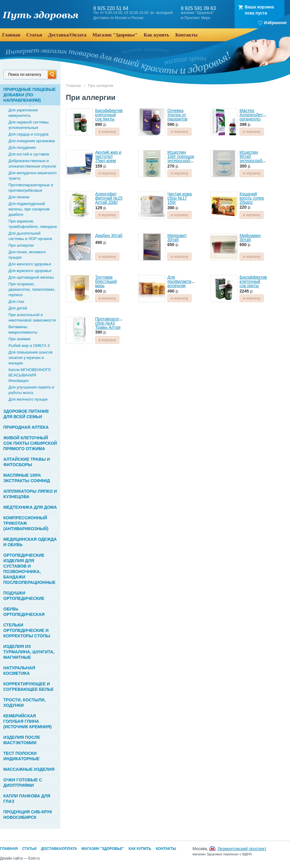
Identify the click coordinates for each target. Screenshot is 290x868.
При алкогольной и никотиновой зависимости (32, 317)
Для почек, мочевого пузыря (27, 255)
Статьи (29, 849)
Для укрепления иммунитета (23, 113)
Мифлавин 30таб (250, 238)
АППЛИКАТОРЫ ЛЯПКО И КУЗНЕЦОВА (30, 494)
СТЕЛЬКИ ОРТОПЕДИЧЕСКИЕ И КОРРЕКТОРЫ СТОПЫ (27, 630)
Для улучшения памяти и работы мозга (31, 390)
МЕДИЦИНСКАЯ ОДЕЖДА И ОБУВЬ (30, 542)
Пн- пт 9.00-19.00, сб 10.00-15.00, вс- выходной (133, 13)
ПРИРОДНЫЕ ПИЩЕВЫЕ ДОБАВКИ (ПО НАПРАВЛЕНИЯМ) (29, 95)
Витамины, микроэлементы (23, 330)
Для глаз (16, 301)
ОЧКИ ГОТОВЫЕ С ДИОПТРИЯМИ (23, 783)
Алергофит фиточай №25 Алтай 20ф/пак (109, 200)
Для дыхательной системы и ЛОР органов (30, 236)
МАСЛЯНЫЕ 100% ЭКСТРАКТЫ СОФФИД (27, 478)
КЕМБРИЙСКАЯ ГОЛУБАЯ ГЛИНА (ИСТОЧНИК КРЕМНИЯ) (27, 721)
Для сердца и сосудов (29, 134)
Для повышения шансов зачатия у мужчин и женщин (31, 358)
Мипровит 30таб (177, 238)
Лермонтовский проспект (242, 849)
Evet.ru (34, 858)
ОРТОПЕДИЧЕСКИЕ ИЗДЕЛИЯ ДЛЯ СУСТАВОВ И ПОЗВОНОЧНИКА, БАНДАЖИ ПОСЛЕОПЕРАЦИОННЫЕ (29, 569)
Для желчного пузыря (28, 399)
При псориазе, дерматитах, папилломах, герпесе (32, 289)
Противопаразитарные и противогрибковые (31, 188)
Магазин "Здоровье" (103, 849)
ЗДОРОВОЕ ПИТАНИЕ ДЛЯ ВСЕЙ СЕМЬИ (26, 414)
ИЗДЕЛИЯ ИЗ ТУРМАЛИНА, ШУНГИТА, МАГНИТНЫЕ (29, 652)
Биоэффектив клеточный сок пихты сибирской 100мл (253, 286)
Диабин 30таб (109, 235)
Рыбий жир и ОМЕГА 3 (29, 346)
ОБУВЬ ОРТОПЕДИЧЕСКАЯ (24, 612)
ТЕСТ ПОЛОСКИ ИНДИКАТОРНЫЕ (21, 756)
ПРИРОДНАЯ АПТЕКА (26, 427)
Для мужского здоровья (30, 271)
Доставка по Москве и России (118, 18)
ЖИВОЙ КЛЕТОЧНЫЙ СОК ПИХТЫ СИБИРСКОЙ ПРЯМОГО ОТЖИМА (30, 443)
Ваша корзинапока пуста (259, 10)
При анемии (19, 339)
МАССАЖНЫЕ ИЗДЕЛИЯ (29, 769)
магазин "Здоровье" (198, 13)
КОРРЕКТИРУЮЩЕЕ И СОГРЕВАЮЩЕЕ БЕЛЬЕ (29, 687)
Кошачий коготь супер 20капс (252, 198)
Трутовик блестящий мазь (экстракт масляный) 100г (106, 288)
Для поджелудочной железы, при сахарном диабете (29, 209)
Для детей (18, 308)
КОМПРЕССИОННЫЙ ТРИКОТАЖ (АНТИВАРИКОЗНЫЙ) (26, 523)
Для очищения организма (32, 141)
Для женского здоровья (30, 264)
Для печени (19, 197)
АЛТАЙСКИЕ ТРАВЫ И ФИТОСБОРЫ (27, 462)
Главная (73, 86)
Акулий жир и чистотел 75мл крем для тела (108, 159)
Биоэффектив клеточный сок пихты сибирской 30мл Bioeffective (109, 121)
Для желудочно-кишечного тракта (32, 176)
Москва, (229, 851)
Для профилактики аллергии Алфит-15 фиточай (181, 286)
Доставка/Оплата (59, 849)
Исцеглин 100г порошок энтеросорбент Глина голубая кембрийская (182, 163)
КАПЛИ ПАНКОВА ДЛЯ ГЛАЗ (27, 799)
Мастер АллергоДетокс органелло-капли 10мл (254, 117)
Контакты (166, 849)
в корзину (107, 132)
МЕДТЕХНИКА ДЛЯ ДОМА (30, 507)
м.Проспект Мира (196, 18)
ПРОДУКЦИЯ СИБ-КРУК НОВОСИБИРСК (28, 815)
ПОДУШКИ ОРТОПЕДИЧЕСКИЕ (24, 596)
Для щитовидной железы (31, 277)
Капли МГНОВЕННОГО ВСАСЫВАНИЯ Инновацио (30, 375)
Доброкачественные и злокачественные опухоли (32, 163)
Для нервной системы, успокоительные (29, 125)
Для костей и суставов (29, 154)
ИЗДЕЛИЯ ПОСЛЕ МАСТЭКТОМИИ (22, 740)
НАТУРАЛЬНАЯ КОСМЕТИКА (19, 671)
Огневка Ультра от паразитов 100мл (177, 117)
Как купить (140, 849)
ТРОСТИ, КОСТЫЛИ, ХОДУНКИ (24, 703)
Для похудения (22, 147)
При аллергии (21, 245)
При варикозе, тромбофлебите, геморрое (33, 224)
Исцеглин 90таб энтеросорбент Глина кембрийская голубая (254, 163)
